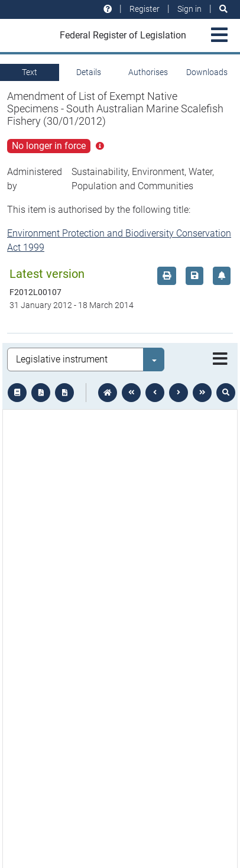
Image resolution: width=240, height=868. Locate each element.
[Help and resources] (108, 9)
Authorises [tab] (148, 72)
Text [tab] (30, 72)
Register (145, 9)
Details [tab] (89, 72)
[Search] (223, 9)
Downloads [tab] (207, 72)
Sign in (189, 9)
